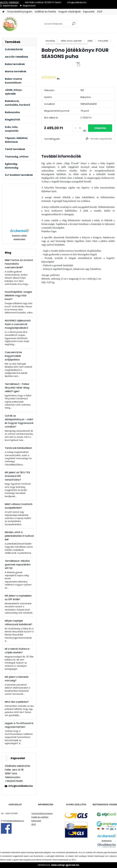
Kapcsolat (89, 12)
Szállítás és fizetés (45, 12)
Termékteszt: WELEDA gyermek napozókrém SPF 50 (18, 565)
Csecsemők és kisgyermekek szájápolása (13, 356)
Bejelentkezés (10, 6)
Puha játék (103, 41)
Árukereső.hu (107, 841)
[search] (74, 25)
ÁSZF (100, 12)
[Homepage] (3, 12)
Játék (90, 41)
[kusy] (78, 128)
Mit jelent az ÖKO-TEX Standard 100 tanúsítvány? (17, 476)
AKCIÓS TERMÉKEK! (10, 2)
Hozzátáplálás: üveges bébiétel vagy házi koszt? (18, 296)
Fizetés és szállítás (40, 817)
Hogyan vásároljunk (70, 12)
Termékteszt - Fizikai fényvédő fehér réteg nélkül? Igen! (17, 388)
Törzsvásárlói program (20, 12)
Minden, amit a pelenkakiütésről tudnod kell (19, 536)
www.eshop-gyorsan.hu (65, 865)
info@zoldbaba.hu (21, 786)
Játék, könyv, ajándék (71, 41)
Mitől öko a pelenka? (17, 702)
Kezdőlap (50, 41)
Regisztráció (29, 6)
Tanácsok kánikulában (18, 448)
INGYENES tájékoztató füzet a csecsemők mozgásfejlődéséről (18, 324)
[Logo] (23, 24)
